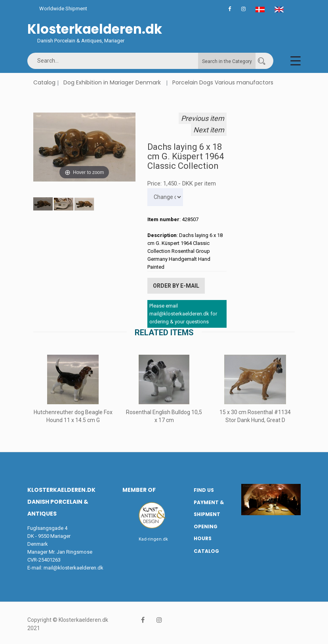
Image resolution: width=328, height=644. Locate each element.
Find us (204, 489)
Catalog (44, 82)
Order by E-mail (176, 285)
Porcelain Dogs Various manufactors (223, 82)
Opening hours (206, 531)
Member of (139, 489)
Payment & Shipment (209, 507)
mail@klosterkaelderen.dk (73, 567)
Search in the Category (227, 61)
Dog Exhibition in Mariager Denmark (112, 82)
